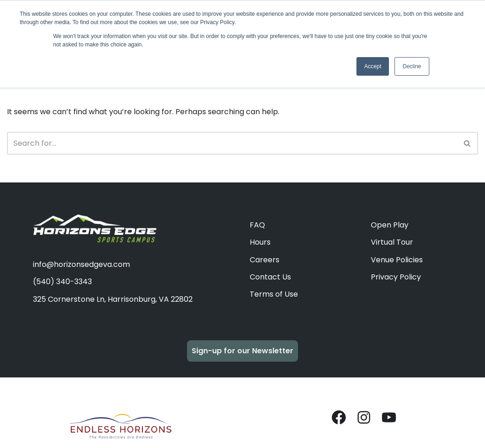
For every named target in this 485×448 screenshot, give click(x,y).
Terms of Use (274, 294)
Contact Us (270, 277)
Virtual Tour (392, 242)
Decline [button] (412, 66)
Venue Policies (397, 260)
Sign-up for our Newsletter (242, 351)
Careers (265, 260)
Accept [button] (373, 66)
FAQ (257, 225)
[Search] (232, 143)
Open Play (390, 225)
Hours (260, 242)
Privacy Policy (396, 277)
